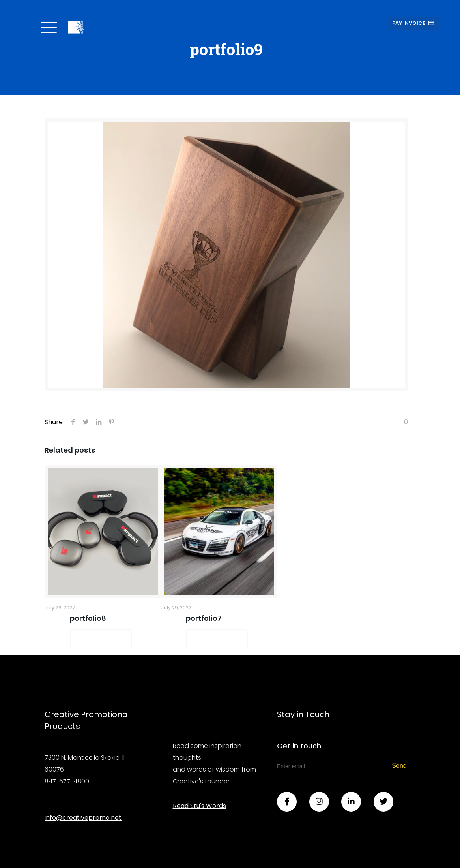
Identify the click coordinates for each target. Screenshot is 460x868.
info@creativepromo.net (83, 818)
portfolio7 (204, 618)
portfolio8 (88, 618)
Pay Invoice (409, 23)
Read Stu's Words (199, 806)
